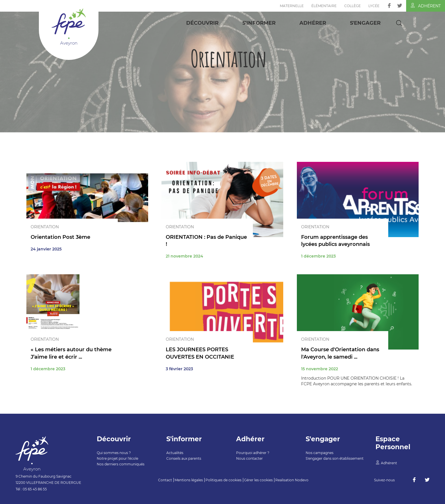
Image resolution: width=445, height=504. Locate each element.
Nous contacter (249, 458)
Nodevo (302, 480)
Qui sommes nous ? (114, 453)
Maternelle (292, 6)
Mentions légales (189, 480)
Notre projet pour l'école (117, 458)
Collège (352, 6)
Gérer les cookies (258, 480)
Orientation (45, 227)
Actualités (175, 453)
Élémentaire (324, 6)
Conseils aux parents (184, 458)
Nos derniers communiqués (121, 464)
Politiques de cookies (223, 480)
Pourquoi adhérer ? (253, 453)
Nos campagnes (320, 453)
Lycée (374, 6)
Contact (165, 480)
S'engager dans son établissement (335, 458)
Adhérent (426, 6)
